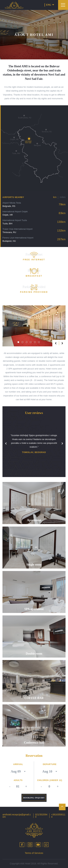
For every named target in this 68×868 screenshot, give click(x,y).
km (55, 197)
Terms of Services (34, 853)
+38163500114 (58, 816)
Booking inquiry (34, 798)
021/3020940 (41, 816)
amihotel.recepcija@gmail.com (17, 816)
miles (63, 197)
